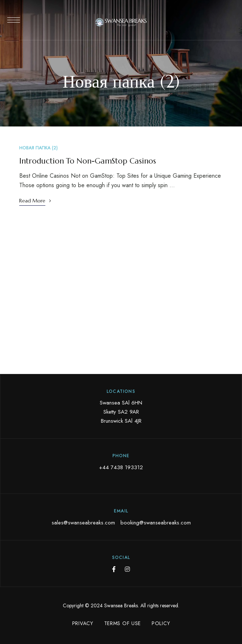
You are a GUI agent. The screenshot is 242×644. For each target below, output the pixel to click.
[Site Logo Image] (121, 22)
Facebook (114, 569)
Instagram (127, 569)
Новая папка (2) (38, 148)
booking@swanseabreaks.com (156, 523)
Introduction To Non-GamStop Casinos (88, 161)
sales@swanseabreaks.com (83, 523)
